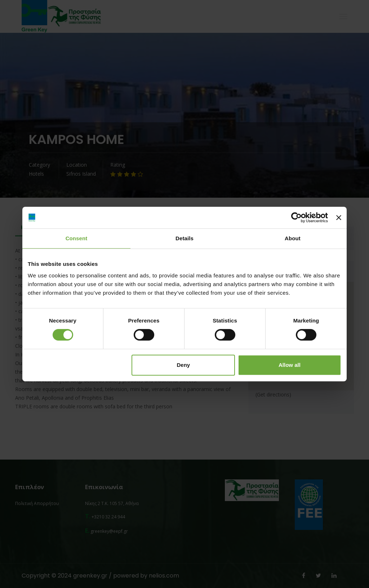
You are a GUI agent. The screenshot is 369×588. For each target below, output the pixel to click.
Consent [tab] (77, 238)
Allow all (290, 365)
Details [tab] (184, 238)
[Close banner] (339, 218)
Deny (184, 365)
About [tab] (293, 238)
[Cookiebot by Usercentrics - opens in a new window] (296, 218)
